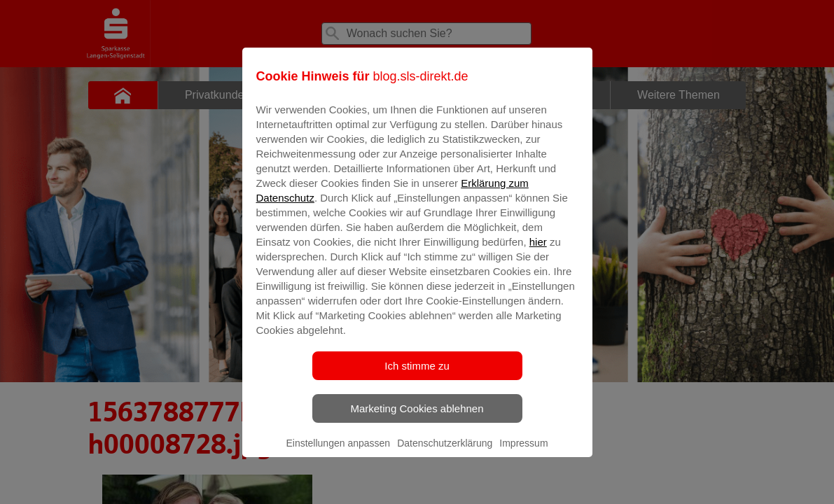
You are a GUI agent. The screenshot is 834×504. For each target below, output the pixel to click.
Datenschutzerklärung (445, 453)
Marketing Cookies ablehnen (417, 418)
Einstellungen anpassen (338, 453)
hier (538, 252)
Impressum (523, 453)
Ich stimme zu (417, 376)
